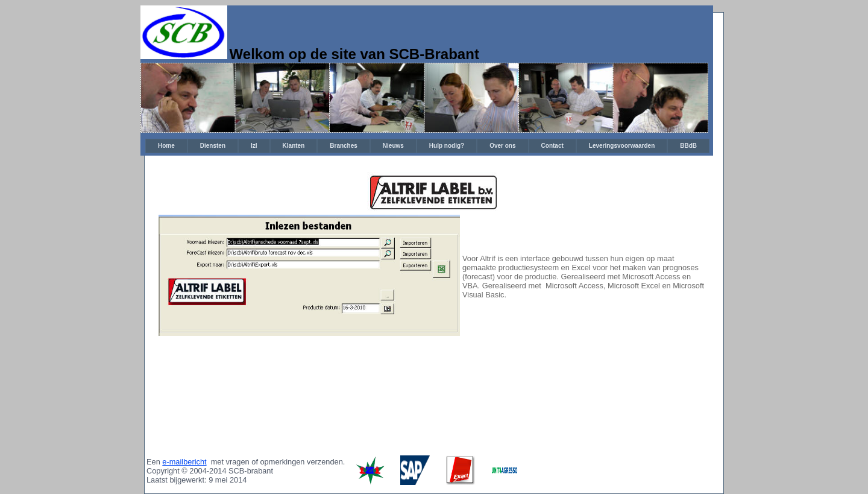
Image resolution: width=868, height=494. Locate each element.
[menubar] (427, 146)
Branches (344, 146)
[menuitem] (166, 146)
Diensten (213, 146)
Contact (552, 146)
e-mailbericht (184, 462)
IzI (254, 146)
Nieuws (393, 146)
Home (166, 146)
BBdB (688, 146)
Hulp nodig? (447, 146)
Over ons (502, 146)
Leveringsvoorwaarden (622, 146)
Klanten (294, 146)
